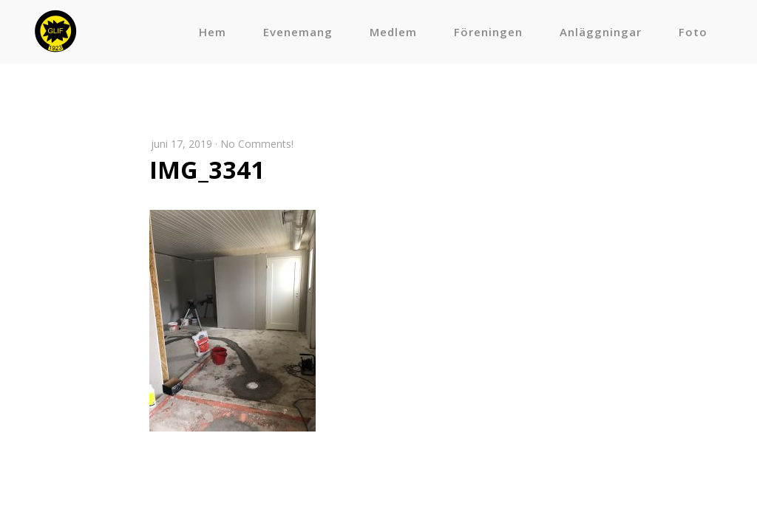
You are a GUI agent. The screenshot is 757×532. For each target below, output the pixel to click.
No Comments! (257, 144)
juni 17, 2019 (181, 144)
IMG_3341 (207, 170)
